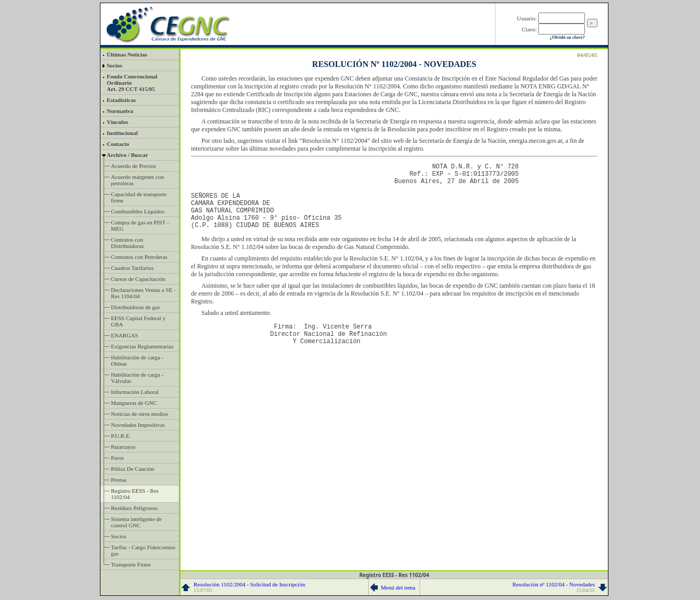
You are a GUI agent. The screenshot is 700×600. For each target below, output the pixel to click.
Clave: (529, 29)
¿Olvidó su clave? (567, 37)
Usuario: (527, 18)
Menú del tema (398, 587)
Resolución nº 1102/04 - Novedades (554, 587)
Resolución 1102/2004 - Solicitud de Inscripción (249, 587)
